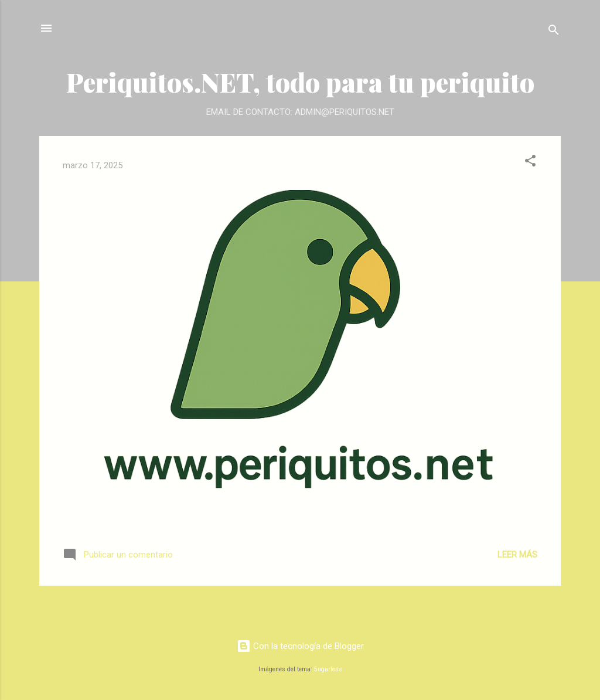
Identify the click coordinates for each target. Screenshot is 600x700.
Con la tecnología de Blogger (300, 646)
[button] (530, 163)
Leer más (517, 555)
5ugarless (328, 669)
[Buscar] (554, 32)
